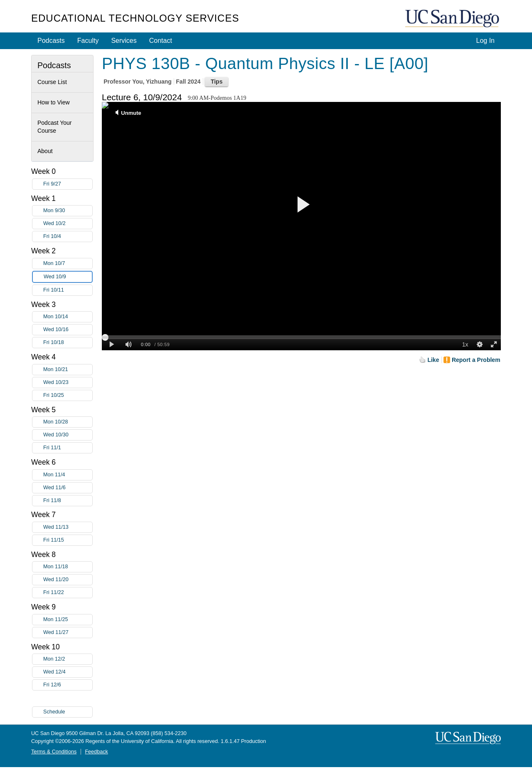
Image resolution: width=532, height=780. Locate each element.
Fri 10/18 (68, 343)
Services (124, 41)
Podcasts (51, 41)
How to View (54, 102)
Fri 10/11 (68, 290)
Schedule (54, 712)
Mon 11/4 (68, 475)
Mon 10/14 (68, 317)
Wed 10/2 (68, 224)
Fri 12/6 (68, 685)
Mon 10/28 (68, 422)
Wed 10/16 (68, 330)
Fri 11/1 (68, 448)
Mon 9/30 (68, 211)
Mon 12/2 (68, 659)
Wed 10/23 (68, 383)
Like (433, 360)
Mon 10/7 (68, 264)
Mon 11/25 (68, 620)
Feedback (96, 752)
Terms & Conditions (54, 752)
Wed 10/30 (68, 435)
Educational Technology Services (135, 18)
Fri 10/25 (68, 395)
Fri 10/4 (68, 236)
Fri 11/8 (68, 501)
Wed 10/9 (68, 277)
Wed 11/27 (68, 633)
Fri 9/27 (68, 184)
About (45, 151)
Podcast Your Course (55, 127)
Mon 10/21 (68, 370)
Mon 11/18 (68, 567)
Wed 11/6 (68, 488)
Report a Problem (476, 360)
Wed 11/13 (68, 527)
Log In (485, 41)
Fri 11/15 (68, 540)
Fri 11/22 (68, 593)
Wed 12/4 (68, 672)
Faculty (88, 41)
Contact (161, 41)
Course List (52, 82)
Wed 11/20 (68, 580)
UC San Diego (453, 19)
